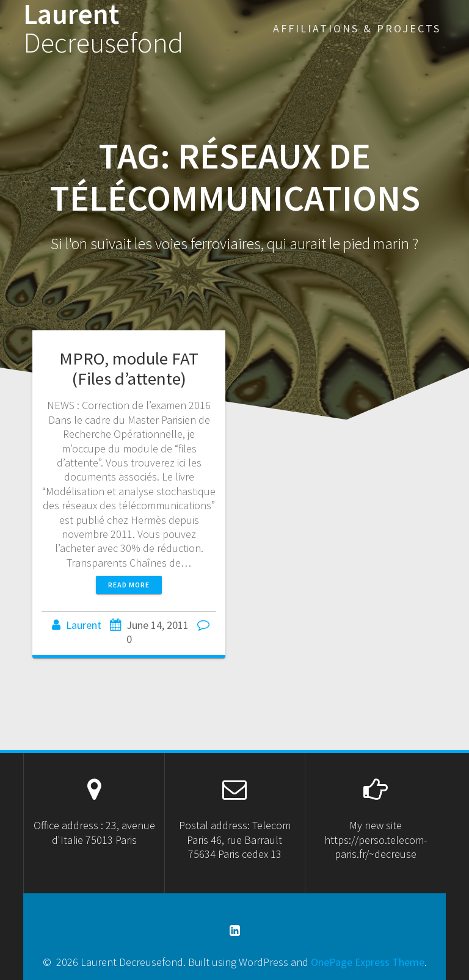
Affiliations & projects (357, 28)
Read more (129, 585)
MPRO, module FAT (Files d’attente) (129, 368)
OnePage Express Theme (368, 962)
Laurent (103, 29)
